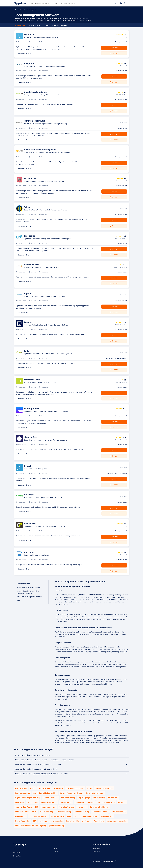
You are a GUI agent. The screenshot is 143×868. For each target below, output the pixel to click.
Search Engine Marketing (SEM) (45, 793)
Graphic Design (21, 788)
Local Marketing (57, 821)
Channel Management (89, 816)
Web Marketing (66, 802)
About (55, 848)
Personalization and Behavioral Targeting (31, 826)
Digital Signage (84, 798)
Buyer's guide (34, 25)
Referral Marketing (64, 812)
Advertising (20, 802)
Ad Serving (86, 821)
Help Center (97, 852)
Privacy (15, 849)
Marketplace (113, 798)
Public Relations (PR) (118, 812)
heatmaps (43, 821)
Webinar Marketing (82, 812)
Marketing (21, 10)
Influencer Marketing (49, 802)
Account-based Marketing (117, 821)
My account (96, 848)
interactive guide (72, 821)
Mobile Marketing (47, 812)
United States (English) (109, 861)
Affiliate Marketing (68, 798)
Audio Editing (99, 821)
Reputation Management (85, 802)
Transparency (17, 852)
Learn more (114, 48)
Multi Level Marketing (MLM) (26, 812)
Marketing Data (107, 816)
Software (56, 852)
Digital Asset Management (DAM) (28, 798)
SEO (76, 816)
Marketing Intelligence (106, 802)
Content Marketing (51, 798)
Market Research (57, 816)
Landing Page (33, 802)
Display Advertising (22, 821)
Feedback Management (104, 788)
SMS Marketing (99, 798)
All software (20, 25)
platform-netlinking (57, 826)
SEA (35, 821)
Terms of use (17, 856)
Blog (69, 816)
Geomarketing (21, 816)
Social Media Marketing (95, 793)
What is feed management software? (28, 587)
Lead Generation (44, 788)
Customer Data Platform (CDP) (27, 807)
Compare (115, 53)
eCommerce (58, 788)
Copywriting (82, 807)
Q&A (46, 25)
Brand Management (100, 812)
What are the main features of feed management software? (28, 592)
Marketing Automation (75, 788)
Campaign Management (39, 816)
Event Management (23, 793)
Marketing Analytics (66, 807)
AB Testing (122, 802)
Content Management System (71, 793)
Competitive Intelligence (99, 807)
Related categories (60, 25)
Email (32, 788)
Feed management (48, 807)
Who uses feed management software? (29, 597)
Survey (90, 788)
